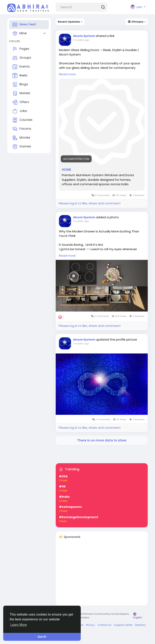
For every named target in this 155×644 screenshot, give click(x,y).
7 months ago (81, 221)
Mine (20, 33)
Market (21, 93)
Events (21, 67)
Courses (23, 120)
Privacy (90, 625)
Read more (67, 74)
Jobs (20, 111)
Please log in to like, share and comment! (90, 203)
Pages (21, 49)
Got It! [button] (42, 637)
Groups (22, 58)
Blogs (20, 85)
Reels (20, 76)
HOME (66, 170)
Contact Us (104, 625)
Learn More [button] (19, 625)
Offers (21, 102)
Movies (21, 138)
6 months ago (81, 40)
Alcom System (84, 36)
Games (22, 147)
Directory (140, 625)
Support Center (123, 625)
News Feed (24, 25)
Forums (22, 129)
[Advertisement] (102, 574)
